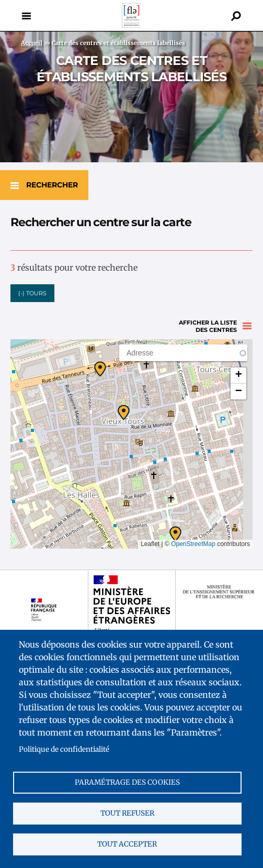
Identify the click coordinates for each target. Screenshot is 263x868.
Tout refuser (127, 813)
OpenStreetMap (193, 544)
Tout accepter (127, 844)
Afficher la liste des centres (208, 326)
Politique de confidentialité (64, 749)
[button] (175, 534)
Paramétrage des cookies (127, 782)
